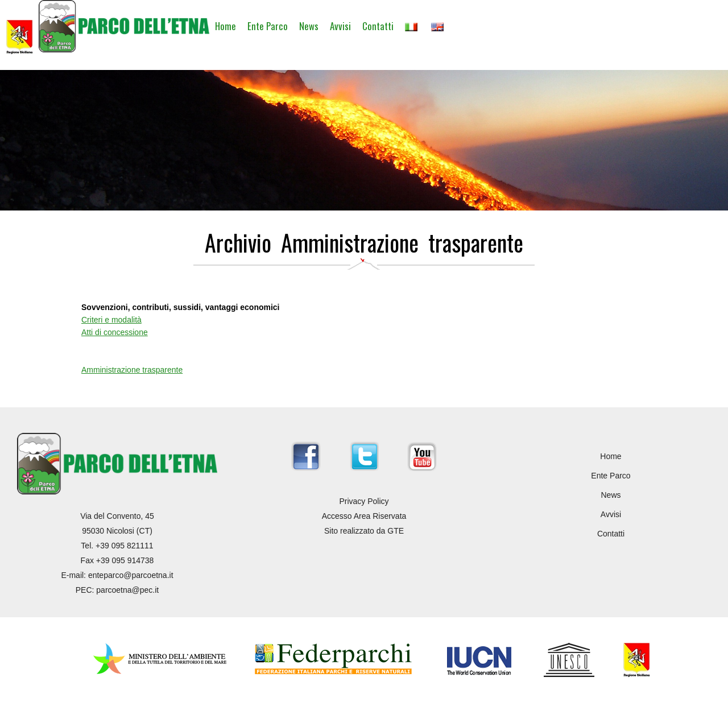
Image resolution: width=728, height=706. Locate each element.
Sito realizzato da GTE (364, 531)
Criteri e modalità (111, 320)
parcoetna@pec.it (127, 590)
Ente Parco (268, 26)
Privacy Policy (364, 501)
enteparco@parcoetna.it (131, 575)
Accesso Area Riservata (364, 516)
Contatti (378, 26)
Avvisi (340, 26)
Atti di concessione (115, 332)
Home (226, 26)
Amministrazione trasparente (132, 370)
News (309, 26)
